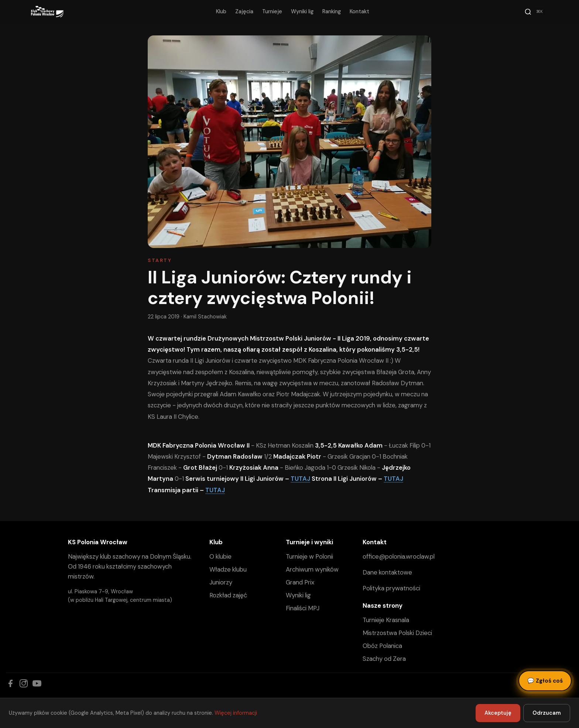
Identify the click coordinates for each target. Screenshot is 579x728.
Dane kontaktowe (387, 572)
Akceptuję (498, 713)
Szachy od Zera (384, 659)
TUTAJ (300, 479)
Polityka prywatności (391, 588)
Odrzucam (547, 713)
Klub (221, 11)
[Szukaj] (535, 12)
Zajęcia (244, 11)
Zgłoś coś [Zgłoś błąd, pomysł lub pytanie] (545, 681)
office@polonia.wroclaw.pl (399, 556)
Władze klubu (228, 569)
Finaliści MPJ (303, 608)
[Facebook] (10, 683)
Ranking (332, 11)
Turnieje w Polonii (309, 556)
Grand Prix (300, 582)
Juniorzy (221, 582)
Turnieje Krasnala (386, 620)
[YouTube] (37, 683)
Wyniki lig (302, 11)
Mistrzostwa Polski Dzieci (397, 633)
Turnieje (272, 11)
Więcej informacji (236, 713)
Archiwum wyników (312, 569)
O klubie (220, 556)
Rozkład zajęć (228, 595)
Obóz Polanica (382, 646)
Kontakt (359, 11)
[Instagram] (24, 683)
